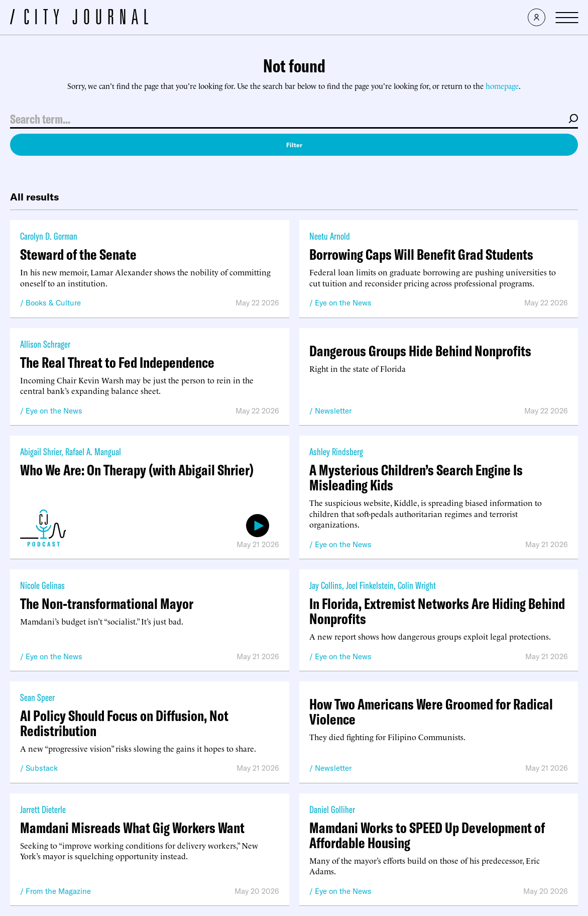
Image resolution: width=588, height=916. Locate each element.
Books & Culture (53, 303)
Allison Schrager (45, 344)
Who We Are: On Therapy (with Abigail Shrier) (137, 470)
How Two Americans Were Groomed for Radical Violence (431, 711)
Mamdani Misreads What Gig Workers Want (132, 828)
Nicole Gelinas (42, 585)
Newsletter (333, 411)
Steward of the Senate (78, 254)
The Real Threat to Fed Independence (117, 362)
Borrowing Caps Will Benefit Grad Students (421, 254)
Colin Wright (417, 585)
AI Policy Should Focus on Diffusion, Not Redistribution (124, 723)
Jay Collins (326, 585)
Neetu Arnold (330, 236)
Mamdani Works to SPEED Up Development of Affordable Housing (427, 835)
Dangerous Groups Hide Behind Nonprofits (420, 351)
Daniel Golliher (332, 809)
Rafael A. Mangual (93, 451)
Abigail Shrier (41, 451)
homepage (502, 86)
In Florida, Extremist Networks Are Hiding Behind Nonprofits (437, 611)
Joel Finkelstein (370, 585)
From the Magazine (58, 891)
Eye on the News (343, 303)
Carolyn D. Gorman (49, 236)
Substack (42, 768)
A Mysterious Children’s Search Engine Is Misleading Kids (416, 477)
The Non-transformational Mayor (107, 603)
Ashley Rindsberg (336, 451)
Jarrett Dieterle (43, 809)
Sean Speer (37, 697)
